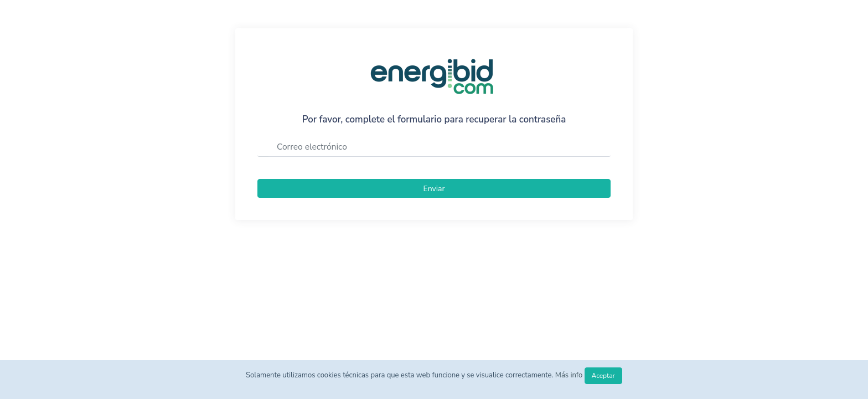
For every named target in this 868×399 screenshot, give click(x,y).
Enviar (434, 189)
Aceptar (603, 376)
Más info (570, 375)
